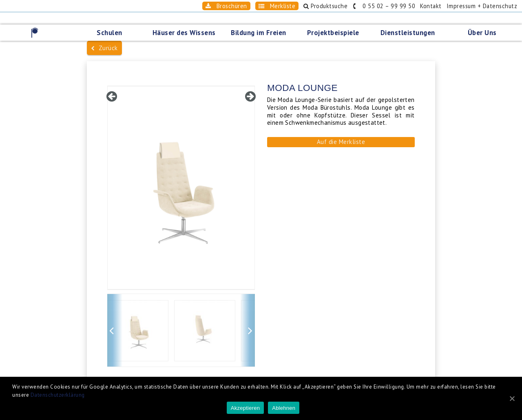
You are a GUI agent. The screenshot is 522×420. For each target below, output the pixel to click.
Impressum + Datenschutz (482, 6)
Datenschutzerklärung (58, 395)
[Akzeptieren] (512, 398)
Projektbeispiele (333, 33)
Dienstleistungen (408, 33)
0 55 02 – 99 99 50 (384, 6)
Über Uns (482, 33)
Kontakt (431, 6)
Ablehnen (284, 408)
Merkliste (277, 6)
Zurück (104, 48)
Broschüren (226, 6)
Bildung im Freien (259, 33)
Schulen (109, 33)
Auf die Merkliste (341, 142)
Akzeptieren (245, 408)
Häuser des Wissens (184, 33)
